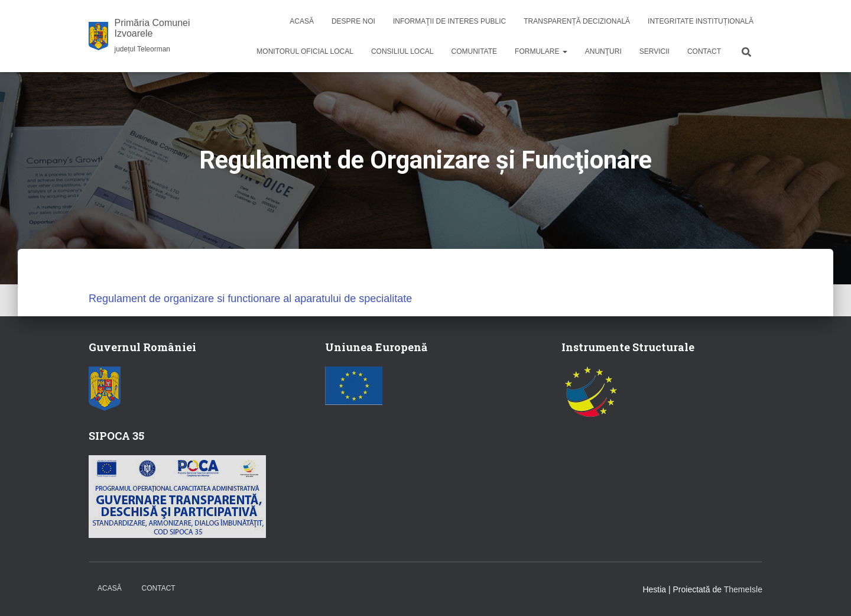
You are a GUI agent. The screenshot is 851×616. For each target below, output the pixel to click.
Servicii (655, 51)
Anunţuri (603, 51)
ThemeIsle (743, 589)
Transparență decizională (577, 21)
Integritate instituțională (701, 21)
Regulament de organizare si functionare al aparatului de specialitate (250, 299)
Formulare (541, 51)
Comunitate (475, 51)
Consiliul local (402, 51)
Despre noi (353, 21)
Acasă (302, 21)
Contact (704, 51)
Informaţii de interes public (449, 21)
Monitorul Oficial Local (305, 51)
